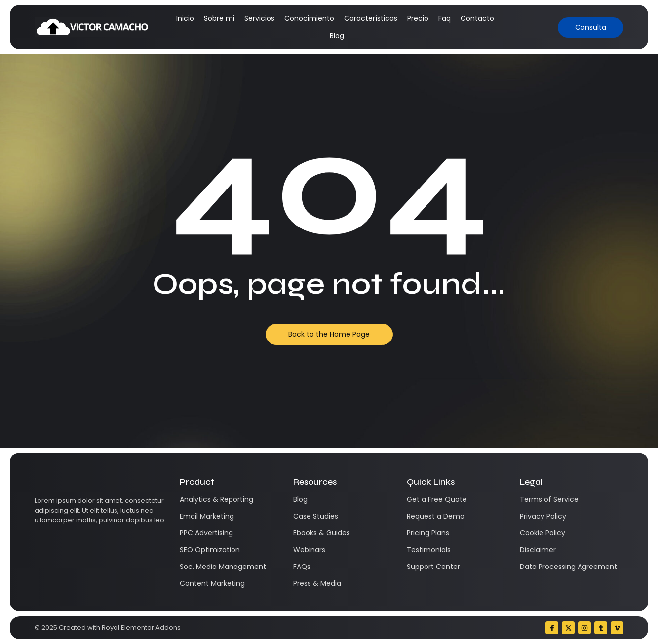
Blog (337, 36)
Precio (418, 18)
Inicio (185, 18)
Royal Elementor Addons (141, 627)
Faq (445, 18)
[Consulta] (591, 27)
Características (371, 18)
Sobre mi (219, 18)
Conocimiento (309, 18)
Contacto (477, 18)
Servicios (259, 18)
